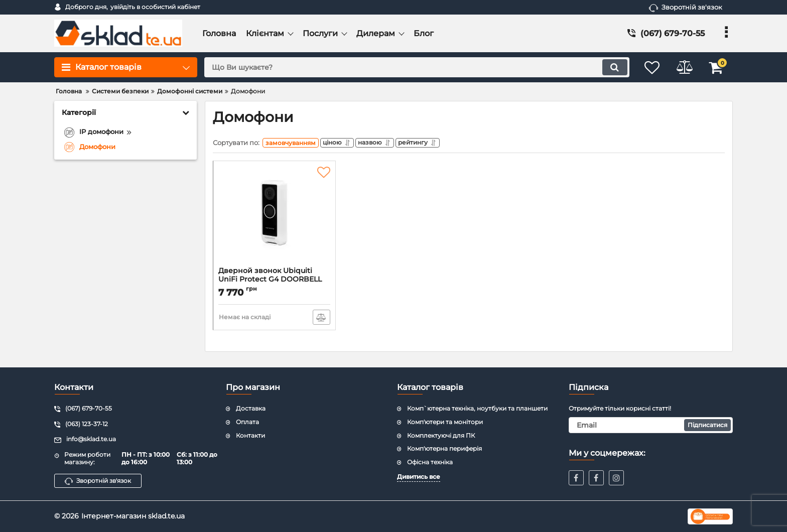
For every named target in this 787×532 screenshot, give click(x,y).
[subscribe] (651, 425)
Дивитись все (419, 477)
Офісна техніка (430, 462)
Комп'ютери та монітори (445, 422)
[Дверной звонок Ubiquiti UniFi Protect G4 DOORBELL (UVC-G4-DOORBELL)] (274, 219)
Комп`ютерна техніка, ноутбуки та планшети (477, 408)
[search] (412, 67)
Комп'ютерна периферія (444, 448)
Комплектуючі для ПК (441, 435)
